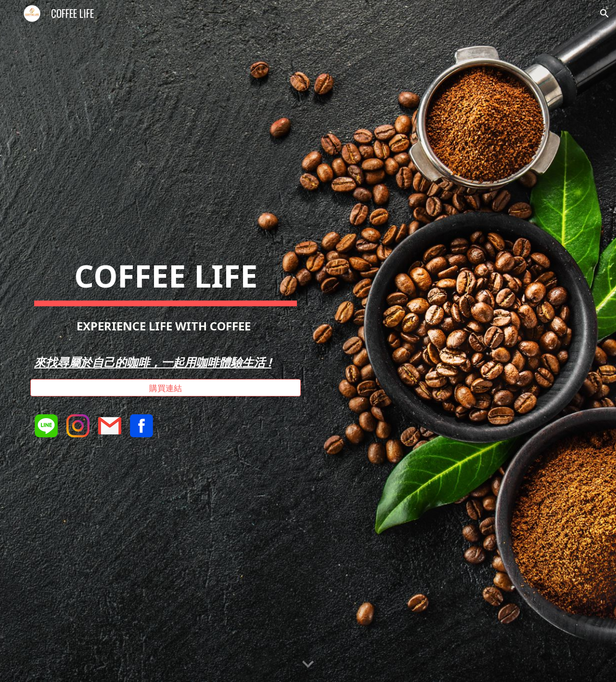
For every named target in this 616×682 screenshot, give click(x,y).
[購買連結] (166, 388)
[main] (166, 310)
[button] (604, 13)
